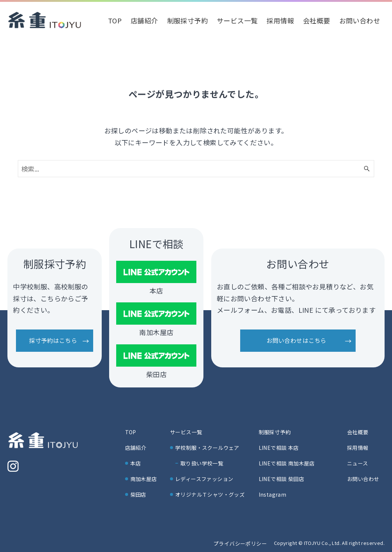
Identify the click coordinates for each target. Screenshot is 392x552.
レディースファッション (204, 479)
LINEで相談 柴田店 (281, 479)
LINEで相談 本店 (279, 448)
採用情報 (358, 448)
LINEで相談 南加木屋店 (287, 463)
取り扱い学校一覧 (202, 463)
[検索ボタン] (367, 169)
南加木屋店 (144, 479)
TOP (131, 432)
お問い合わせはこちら (296, 340)
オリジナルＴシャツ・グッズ (210, 494)
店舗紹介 (136, 448)
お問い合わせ (363, 479)
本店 (136, 463)
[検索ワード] (196, 169)
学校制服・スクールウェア (207, 448)
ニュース (358, 463)
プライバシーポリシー (240, 543)
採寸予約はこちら (53, 340)
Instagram (273, 494)
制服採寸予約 (275, 432)
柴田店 (138, 494)
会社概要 (358, 432)
